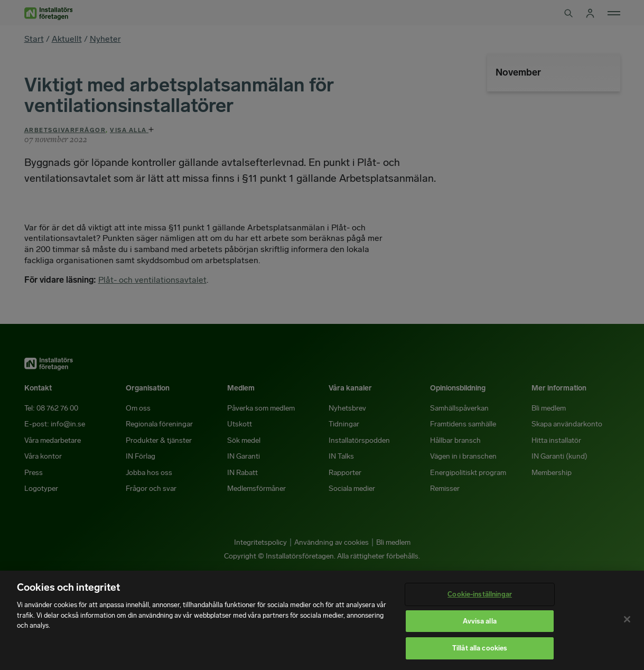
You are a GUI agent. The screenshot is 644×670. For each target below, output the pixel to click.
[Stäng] (627, 619)
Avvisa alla (479, 621)
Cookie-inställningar (480, 594)
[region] (322, 620)
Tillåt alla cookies (480, 648)
